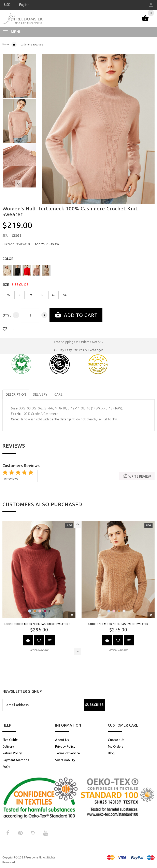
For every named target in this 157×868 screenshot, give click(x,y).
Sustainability (65, 760)
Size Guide (10, 740)
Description (16, 394)
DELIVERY (40, 394)
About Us (62, 740)
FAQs (6, 767)
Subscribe (94, 705)
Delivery (8, 746)
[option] (19, 76)
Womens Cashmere (14, 45)
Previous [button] (18, 58)
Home (6, 44)
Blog (111, 753)
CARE (58, 394)
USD (10, 5)
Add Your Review (47, 244)
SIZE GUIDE (20, 285)
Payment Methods (16, 760)
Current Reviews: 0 (16, 244)
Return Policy (12, 753)
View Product (28, 640)
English (26, 5)
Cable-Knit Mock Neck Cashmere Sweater (118, 624)
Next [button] (18, 184)
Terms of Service (67, 753)
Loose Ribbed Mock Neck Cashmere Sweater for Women (45, 624)
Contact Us (116, 740)
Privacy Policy (65, 746)
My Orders (116, 746)
